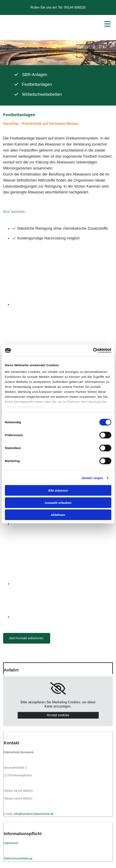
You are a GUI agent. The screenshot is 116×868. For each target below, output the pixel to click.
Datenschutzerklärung (18, 858)
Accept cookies (58, 715)
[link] (58, 689)
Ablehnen (58, 515)
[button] (27, 638)
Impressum (11, 843)
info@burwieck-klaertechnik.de (34, 814)
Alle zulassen (58, 490)
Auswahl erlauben (58, 502)
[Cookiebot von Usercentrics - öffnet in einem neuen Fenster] (93, 350)
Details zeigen (92, 478)
